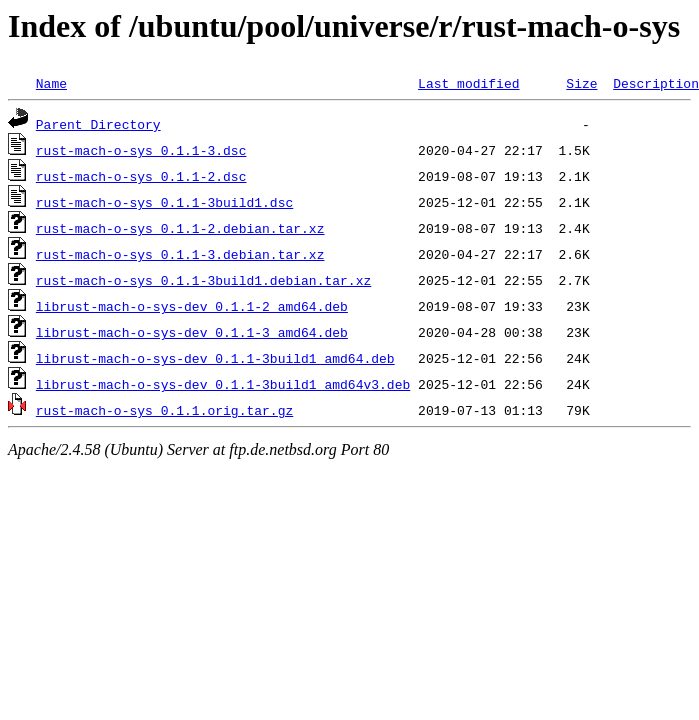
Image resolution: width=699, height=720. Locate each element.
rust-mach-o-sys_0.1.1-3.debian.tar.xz (180, 254)
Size (581, 83)
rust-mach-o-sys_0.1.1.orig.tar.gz (164, 410)
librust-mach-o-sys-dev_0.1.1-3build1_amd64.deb (215, 358)
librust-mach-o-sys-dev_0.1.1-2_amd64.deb (192, 306)
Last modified (468, 83)
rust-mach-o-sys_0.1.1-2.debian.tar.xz (180, 228)
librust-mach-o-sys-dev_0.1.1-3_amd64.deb (192, 332)
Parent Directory (98, 124)
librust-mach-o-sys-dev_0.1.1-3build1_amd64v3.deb (223, 384)
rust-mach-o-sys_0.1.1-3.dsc (141, 150)
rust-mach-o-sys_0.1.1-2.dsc (141, 176)
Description (656, 83)
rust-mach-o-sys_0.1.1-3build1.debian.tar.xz (203, 280)
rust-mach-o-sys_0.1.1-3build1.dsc (164, 202)
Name (51, 83)
